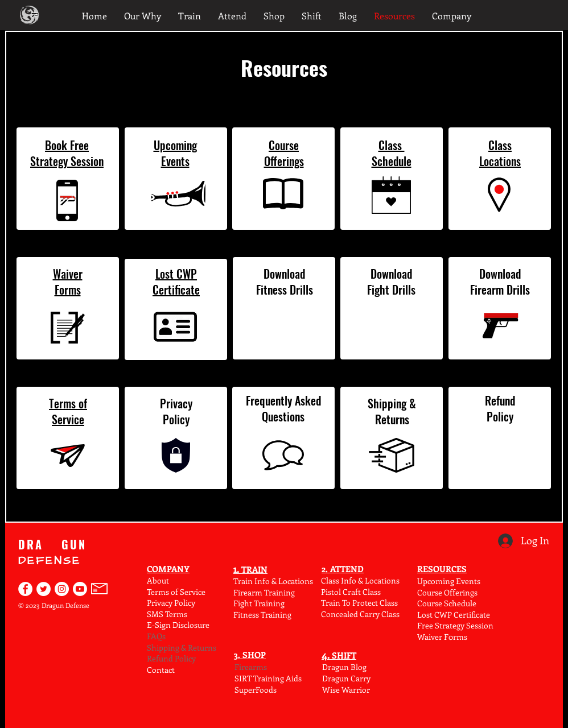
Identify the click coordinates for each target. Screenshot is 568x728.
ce (202, 592)
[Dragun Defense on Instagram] (62, 589)
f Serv (186, 592)
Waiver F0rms (442, 637)
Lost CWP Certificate (454, 615)
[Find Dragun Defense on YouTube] (80, 589)
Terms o (161, 592)
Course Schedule (447, 603)
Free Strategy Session (455, 625)
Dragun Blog (344, 667)
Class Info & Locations (360, 580)
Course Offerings (447, 592)
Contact (161, 670)
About (158, 580)
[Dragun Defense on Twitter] (44, 589)
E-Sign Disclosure (178, 625)
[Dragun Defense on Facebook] (25, 589)
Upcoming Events (449, 581)
